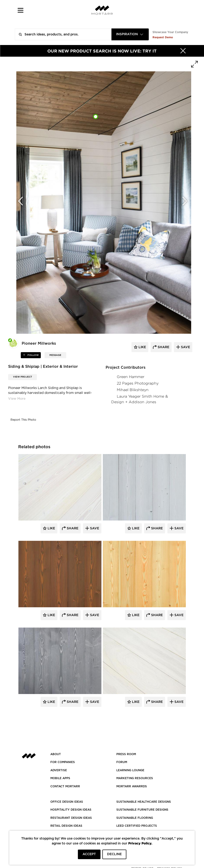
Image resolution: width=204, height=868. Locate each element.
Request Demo (163, 37)
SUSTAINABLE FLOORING (135, 818)
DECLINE (114, 854)
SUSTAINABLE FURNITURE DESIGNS (142, 810)
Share (72, 528)
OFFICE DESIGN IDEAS (67, 802)
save (185, 347)
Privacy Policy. (140, 843)
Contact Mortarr (65, 786)
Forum (122, 762)
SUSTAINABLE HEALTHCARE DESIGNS (144, 802)
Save (94, 528)
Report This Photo (23, 420)
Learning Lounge (130, 770)
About (56, 754)
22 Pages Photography (138, 383)
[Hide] (183, 51)
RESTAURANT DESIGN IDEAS (71, 818)
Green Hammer (131, 377)
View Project (22, 377)
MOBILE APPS (60, 778)
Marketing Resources (135, 778)
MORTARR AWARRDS (132, 786)
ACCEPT (89, 854)
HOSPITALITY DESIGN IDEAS (71, 810)
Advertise (59, 770)
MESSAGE (55, 355)
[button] (21, 10)
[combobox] (130, 34)
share (163, 347)
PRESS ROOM (126, 754)
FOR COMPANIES (63, 762)
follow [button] (33, 355)
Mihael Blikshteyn (133, 390)
